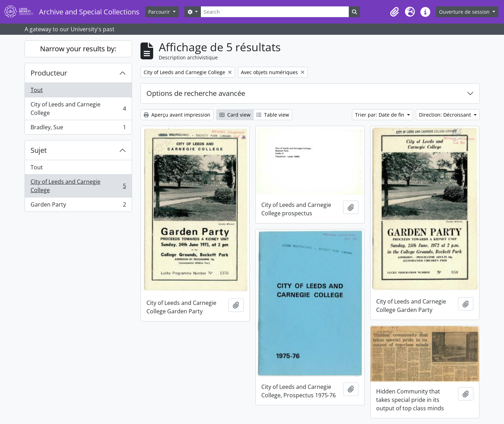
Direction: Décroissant (446, 115)
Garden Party (78, 206)
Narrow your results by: (78, 49)
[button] (394, 12)
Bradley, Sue (78, 129)
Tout (37, 90)
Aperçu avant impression (177, 115)
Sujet (39, 150)
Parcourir (160, 12)
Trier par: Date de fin (380, 115)
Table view (273, 115)
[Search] (275, 12)
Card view (235, 115)
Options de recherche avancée (196, 93)
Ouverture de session (465, 12)
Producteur (49, 73)
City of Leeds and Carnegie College (78, 109)
